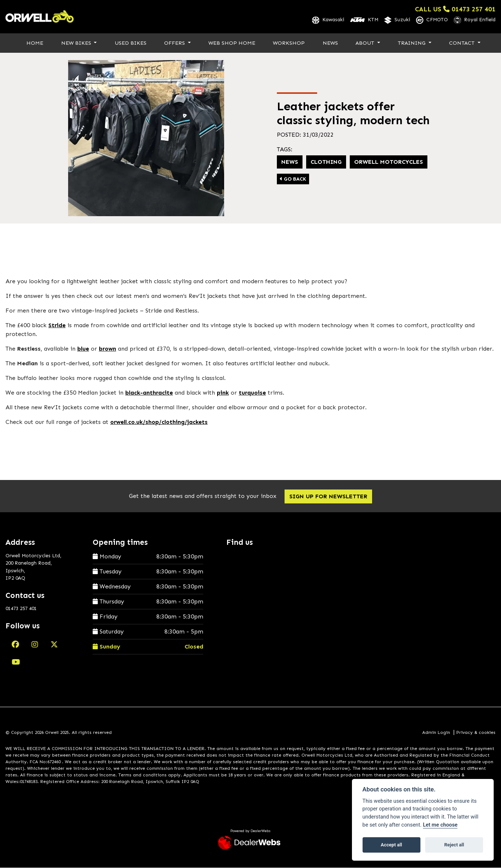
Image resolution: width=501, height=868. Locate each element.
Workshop (289, 43)
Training (412, 43)
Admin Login (436, 733)
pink (223, 393)
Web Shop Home (232, 43)
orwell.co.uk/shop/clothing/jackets (159, 423)
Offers (175, 43)
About (366, 43)
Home (35, 43)
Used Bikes (131, 43)
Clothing (326, 162)
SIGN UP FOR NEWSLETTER (330, 497)
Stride (57, 326)
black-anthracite (149, 393)
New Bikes (77, 43)
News (330, 43)
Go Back (293, 179)
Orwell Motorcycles (389, 162)
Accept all (391, 845)
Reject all (454, 845)
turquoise (252, 393)
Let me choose (440, 825)
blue (83, 349)
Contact (463, 43)
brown (107, 349)
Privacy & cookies (476, 733)
